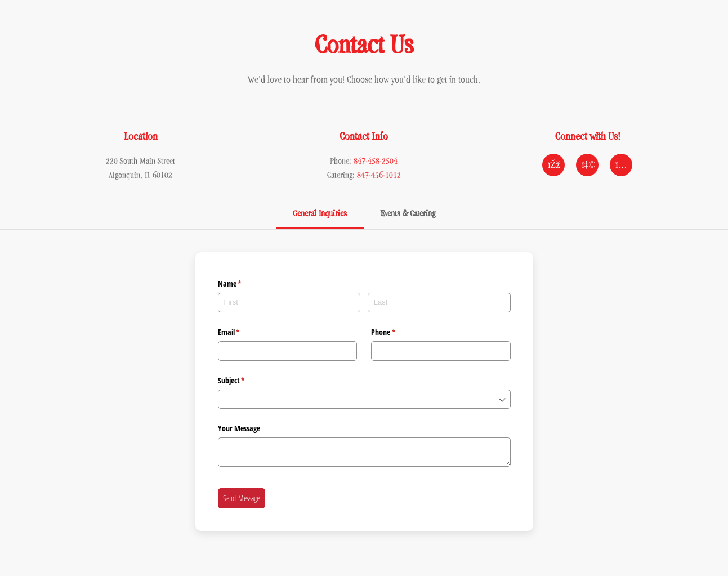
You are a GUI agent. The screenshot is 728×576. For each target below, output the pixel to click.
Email (242, 332)
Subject (245, 381)
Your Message (239, 428)
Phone (396, 332)
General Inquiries (320, 213)
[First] (289, 303)
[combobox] (364, 399)
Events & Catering (408, 213)
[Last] (439, 303)
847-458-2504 (376, 161)
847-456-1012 (379, 175)
